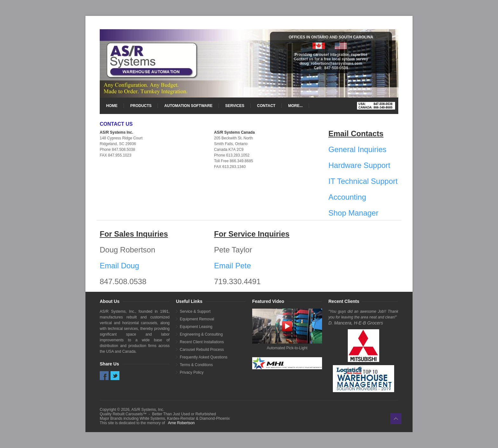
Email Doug (119, 266)
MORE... (295, 106)
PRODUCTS (141, 106)
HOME (112, 106)
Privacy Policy (192, 372)
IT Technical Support (363, 181)
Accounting (347, 197)
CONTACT (266, 106)
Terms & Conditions (196, 365)
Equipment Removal (197, 319)
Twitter (115, 376)
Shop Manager (353, 213)
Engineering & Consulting (201, 334)
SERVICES (235, 106)
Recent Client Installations (202, 342)
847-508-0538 (336, 68)
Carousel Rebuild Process (202, 350)
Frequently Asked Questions (204, 357)
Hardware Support (359, 165)
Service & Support (195, 311)
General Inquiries (357, 149)
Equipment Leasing (196, 327)
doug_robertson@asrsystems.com (331, 64)
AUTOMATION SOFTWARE (188, 106)
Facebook (104, 376)
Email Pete (232, 266)
